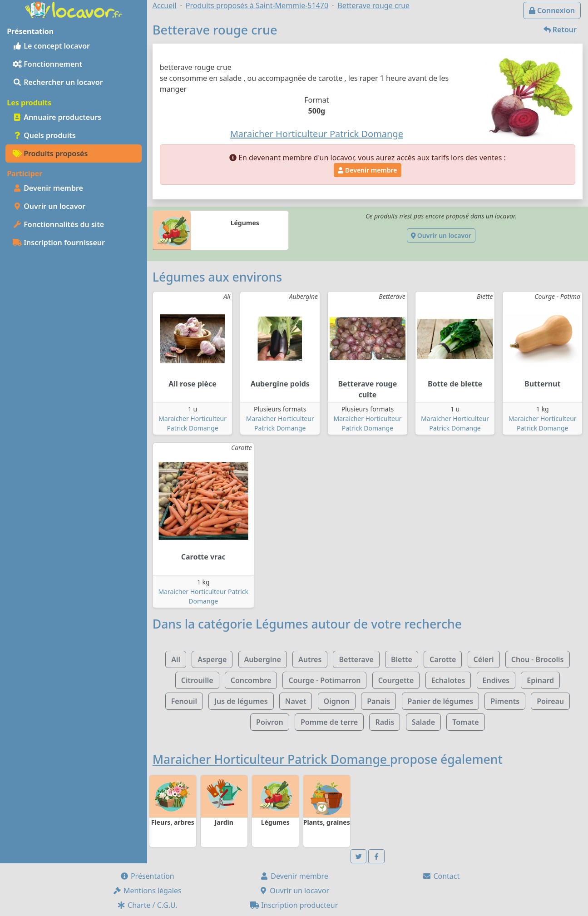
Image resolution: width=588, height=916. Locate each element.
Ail (176, 659)
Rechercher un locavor (58, 82)
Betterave (356, 659)
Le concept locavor (51, 46)
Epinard (540, 680)
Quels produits (44, 135)
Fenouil (184, 701)
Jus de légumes (241, 701)
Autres (310, 659)
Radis (385, 722)
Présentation (147, 876)
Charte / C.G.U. (147, 905)
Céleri (484, 659)
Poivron (270, 722)
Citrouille (197, 680)
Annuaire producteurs (57, 117)
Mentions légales (147, 891)
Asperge (212, 659)
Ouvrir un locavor (49, 206)
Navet (296, 701)
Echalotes (448, 680)
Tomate (465, 722)
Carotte (443, 659)
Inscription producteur (294, 905)
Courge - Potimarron (324, 680)
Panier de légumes (441, 701)
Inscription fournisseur (59, 243)
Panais (378, 701)
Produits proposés (50, 153)
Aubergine (263, 659)
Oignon (337, 701)
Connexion (552, 10)
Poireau (550, 701)
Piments (505, 701)
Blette (402, 659)
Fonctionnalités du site (58, 224)
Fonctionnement (47, 64)
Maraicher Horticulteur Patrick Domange (271, 759)
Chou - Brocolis (538, 659)
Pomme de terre (329, 722)
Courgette (396, 680)
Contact (441, 876)
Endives (496, 680)
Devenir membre (48, 188)
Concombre (251, 680)
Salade (423, 722)
